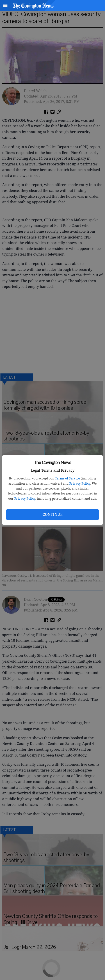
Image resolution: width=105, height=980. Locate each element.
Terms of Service (67, 478)
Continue (52, 514)
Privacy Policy (80, 483)
